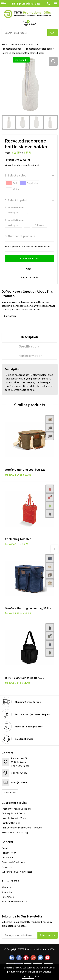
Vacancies (7, 892)
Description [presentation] (29, 337)
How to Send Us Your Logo (15, 832)
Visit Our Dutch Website (14, 901)
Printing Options (11, 823)
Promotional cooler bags (38, 49)
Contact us (10, 316)
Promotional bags (11, 49)
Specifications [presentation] (29, 346)
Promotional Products (24, 44)
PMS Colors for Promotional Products (22, 828)
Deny (37, 976)
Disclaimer (7, 857)
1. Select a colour (16, 175)
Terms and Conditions (13, 862)
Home (5, 44)
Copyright (7, 867)
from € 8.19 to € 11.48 (17, 683)
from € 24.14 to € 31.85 (18, 475)
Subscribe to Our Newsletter (17, 872)
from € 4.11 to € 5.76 (17, 544)
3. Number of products (20, 236)
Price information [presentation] (29, 356)
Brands (5, 848)
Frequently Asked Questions (17, 809)
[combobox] (25, 33)
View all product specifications (22, 165)
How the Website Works (14, 818)
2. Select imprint (16, 200)
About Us (6, 887)
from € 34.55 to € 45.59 (18, 613)
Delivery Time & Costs (13, 813)
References (8, 897)
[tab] (29, 337)
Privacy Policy (9, 853)
